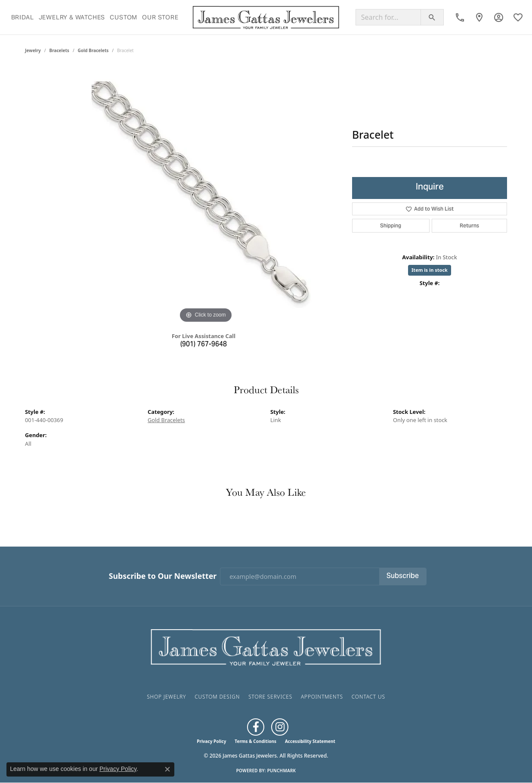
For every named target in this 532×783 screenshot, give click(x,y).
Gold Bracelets (93, 50)
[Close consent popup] (167, 769)
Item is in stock (430, 270)
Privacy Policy (211, 741)
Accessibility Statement (310, 741)
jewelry (33, 50)
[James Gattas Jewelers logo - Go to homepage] (266, 17)
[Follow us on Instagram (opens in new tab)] (280, 727)
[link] (460, 17)
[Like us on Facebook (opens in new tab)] (256, 727)
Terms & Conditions (255, 741)
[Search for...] (388, 17)
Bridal (23, 17)
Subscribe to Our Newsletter (163, 576)
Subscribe (403, 576)
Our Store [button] (160, 17)
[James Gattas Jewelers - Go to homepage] (266, 646)
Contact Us (368, 697)
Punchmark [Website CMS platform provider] (282, 771)
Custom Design (217, 697)
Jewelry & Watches (72, 17)
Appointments (322, 697)
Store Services (270, 697)
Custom (124, 17)
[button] (499, 17)
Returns (469, 225)
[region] (206, 196)
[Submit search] (432, 17)
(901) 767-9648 (204, 345)
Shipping (391, 225)
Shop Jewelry (166, 697)
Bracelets (59, 50)
